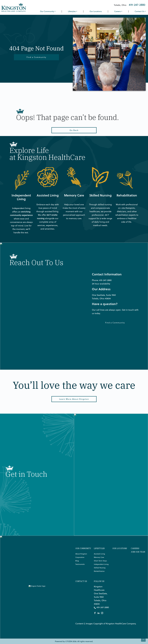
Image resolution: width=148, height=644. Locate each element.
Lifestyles (72, 11)
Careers (118, 11)
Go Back (74, 130)
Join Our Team (138, 552)
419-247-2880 (137, 5)
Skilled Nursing (100, 568)
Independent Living (101, 564)
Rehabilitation (99, 571)
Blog (77, 561)
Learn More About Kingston (74, 399)
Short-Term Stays (100, 561)
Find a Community (36, 57)
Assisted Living (99, 554)
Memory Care (99, 557)
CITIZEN (69, 641)
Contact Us (140, 11)
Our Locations (96, 11)
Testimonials (80, 564)
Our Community (47, 11)
